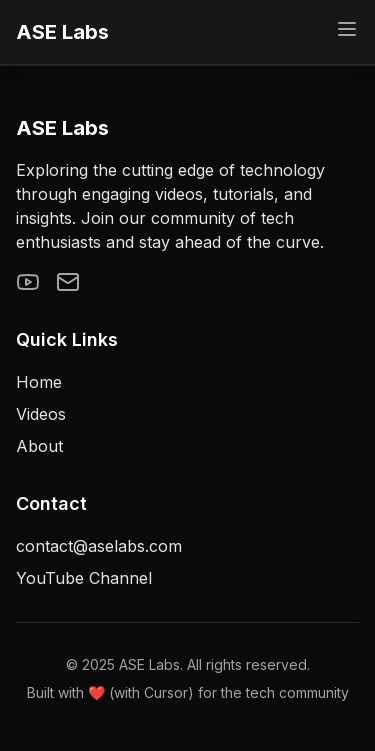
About (39, 446)
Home (39, 382)
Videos (41, 414)
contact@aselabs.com (99, 546)
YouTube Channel (84, 578)
